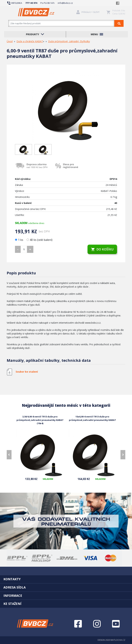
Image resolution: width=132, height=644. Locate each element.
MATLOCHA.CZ (118, 640)
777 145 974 (31, 3)
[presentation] (9, 455)
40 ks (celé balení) (40, 240)
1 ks (19, 240)
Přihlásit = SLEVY (90, 12)
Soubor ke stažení (27, 372)
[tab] (66, 579)
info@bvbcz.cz (65, 3)
